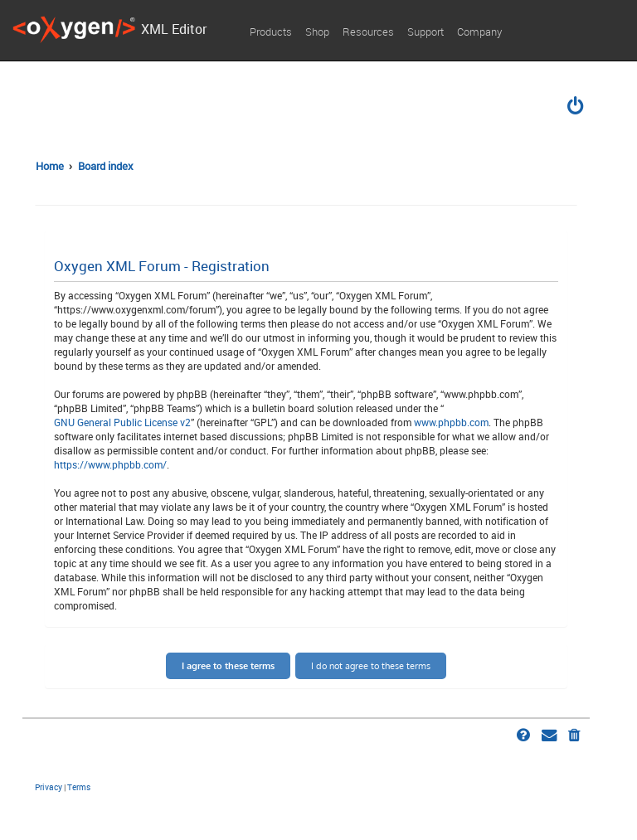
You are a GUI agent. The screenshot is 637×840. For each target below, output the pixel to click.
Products (271, 32)
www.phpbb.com (451, 422)
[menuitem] (576, 108)
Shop (317, 32)
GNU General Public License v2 (122, 422)
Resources (368, 32)
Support (425, 32)
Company (479, 32)
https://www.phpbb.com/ (110, 464)
